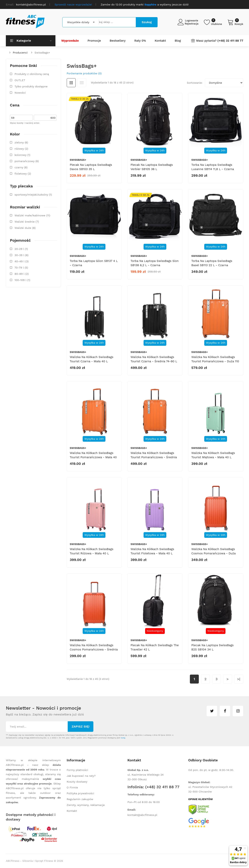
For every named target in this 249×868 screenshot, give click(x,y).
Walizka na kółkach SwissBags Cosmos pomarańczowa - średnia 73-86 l (94, 649)
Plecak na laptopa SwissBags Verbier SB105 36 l (152, 167)
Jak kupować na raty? (81, 776)
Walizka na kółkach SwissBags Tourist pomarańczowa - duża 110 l (215, 361)
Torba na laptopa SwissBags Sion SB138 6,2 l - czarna (155, 263)
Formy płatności (77, 770)
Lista (82, 83)
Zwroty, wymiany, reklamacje (86, 805)
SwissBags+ (42, 53)
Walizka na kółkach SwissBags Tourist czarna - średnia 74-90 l (154, 359)
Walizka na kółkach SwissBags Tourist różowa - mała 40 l (92, 551)
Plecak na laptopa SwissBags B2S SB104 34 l (212, 647)
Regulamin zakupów (80, 799)
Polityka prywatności (80, 793)
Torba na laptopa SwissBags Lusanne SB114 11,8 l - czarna (213, 167)
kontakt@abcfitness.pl (142, 815)
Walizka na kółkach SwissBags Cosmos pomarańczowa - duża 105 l (213, 553)
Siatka (71, 83)
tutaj (123, 738)
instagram (238, 711)
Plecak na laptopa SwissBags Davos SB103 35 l (91, 167)
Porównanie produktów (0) (84, 73)
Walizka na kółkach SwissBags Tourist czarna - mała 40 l (92, 359)
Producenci (20, 53)
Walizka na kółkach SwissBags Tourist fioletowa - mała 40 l (152, 551)
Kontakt (72, 811)
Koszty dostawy (77, 782)
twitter (212, 711)
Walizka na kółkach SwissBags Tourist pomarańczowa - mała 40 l (93, 457)
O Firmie (72, 787)
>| (239, 679)
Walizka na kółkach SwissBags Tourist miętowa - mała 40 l (213, 455)
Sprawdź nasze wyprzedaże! (73, 4)
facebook (225, 711)
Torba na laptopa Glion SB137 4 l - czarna (94, 263)
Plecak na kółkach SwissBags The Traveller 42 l (155, 647)
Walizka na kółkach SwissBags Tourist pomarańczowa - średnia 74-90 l (154, 457)
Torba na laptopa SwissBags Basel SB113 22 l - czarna (212, 263)
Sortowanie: (195, 83)
